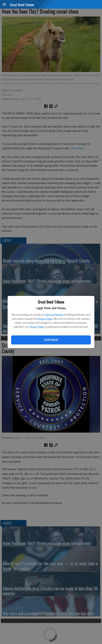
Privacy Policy (45, 319)
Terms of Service (54, 314)
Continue (51, 340)
